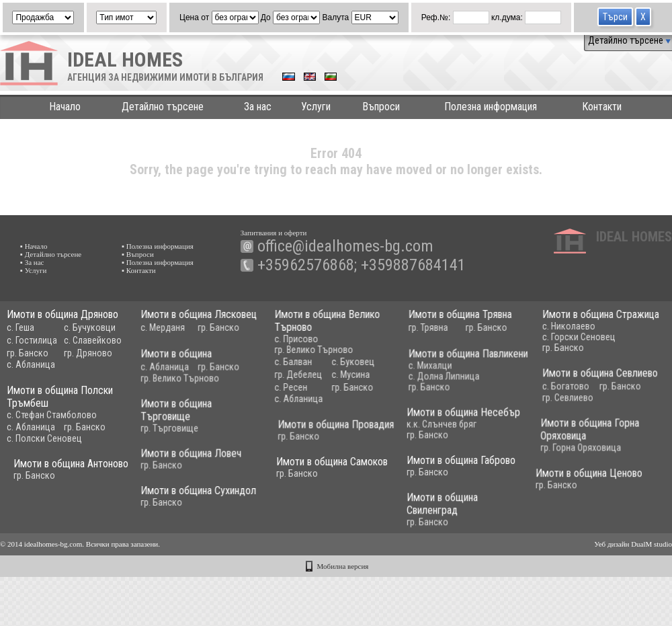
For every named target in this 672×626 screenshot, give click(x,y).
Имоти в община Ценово (512, 480)
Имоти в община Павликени (454, 357)
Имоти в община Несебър (435, 417)
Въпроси (381, 107)
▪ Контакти (139, 270)
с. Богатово (547, 388)
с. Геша (20, 327)
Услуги (316, 107)
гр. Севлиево (549, 399)
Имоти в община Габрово (433, 466)
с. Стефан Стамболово (52, 420)
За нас (258, 107)
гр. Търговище (165, 432)
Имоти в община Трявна (446, 314)
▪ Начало (34, 246)
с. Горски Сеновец (560, 337)
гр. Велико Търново (304, 350)
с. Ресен (281, 387)
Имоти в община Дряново (62, 314)
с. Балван (284, 362)
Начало (65, 107)
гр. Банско (28, 353)
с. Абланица (31, 364)
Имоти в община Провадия (355, 429)
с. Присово (287, 339)
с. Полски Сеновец (44, 444)
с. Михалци (416, 368)
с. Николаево (550, 326)
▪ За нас (32, 262)
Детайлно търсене (629, 40)
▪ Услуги (33, 270)
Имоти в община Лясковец (194, 314)
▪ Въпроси (138, 254)
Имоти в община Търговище (171, 414)
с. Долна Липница (430, 379)
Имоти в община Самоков (337, 468)
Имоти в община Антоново (129, 469)
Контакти (602, 107)
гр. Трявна (414, 327)
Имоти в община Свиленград (414, 511)
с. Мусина (341, 375)
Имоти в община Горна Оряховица (557, 432)
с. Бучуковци (90, 327)
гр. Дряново (88, 353)
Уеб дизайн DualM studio (633, 544)
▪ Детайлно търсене (51, 254)
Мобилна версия (343, 566)
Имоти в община (171, 357)
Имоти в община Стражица (582, 314)
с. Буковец (343, 362)
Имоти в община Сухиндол (194, 496)
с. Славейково (93, 340)
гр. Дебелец (289, 375)
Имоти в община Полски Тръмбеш (60, 402)
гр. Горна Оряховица (548, 451)
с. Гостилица (32, 340)
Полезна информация (491, 107)
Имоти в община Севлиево (581, 375)
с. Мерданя (158, 327)
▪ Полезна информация (158, 246)
